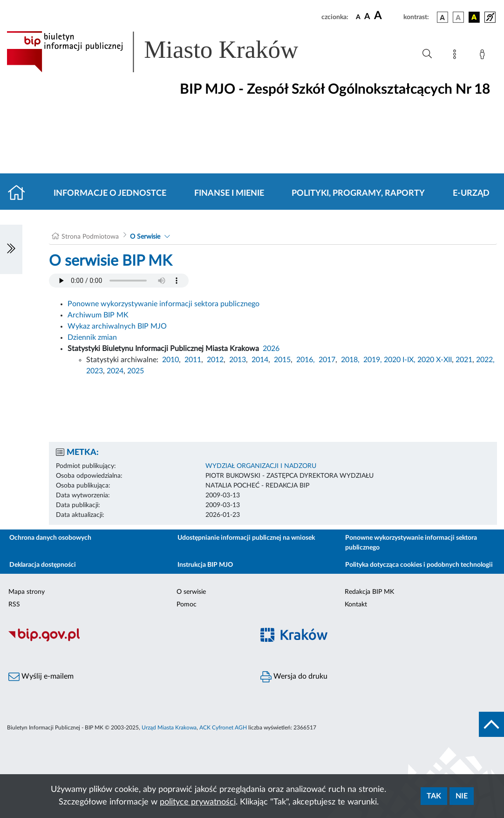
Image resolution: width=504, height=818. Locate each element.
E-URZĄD (471, 193)
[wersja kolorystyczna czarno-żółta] (474, 17)
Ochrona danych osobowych (50, 538)
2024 (115, 371)
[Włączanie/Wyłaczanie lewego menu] (11, 249)
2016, (306, 360)
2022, (485, 360)
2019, (373, 360)
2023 (95, 371)
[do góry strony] (491, 724)
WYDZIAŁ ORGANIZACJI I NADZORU (261, 466)
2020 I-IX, (400, 360)
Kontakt (356, 605)
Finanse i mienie (229, 193)
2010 (170, 360)
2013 (238, 360)
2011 (193, 360)
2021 (464, 360)
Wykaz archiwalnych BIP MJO (117, 326)
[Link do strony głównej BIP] (166, 52)
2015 (282, 360)
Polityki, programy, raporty (358, 193)
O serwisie (191, 592)
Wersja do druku (294, 677)
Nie (462, 796)
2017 (327, 360)
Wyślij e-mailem (41, 677)
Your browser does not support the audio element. (119, 281)
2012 (215, 360)
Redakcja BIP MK (369, 592)
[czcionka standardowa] (358, 17)
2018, (350, 360)
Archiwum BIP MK (98, 315)
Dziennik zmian (92, 337)
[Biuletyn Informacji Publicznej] (126, 640)
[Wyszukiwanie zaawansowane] (427, 54)
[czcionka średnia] (367, 17)
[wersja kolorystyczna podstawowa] (443, 17)
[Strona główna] (20, 193)
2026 (271, 349)
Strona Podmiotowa (90, 237)
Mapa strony (27, 592)
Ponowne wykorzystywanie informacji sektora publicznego (163, 304)
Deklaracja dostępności (43, 565)
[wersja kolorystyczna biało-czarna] (458, 17)
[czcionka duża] (387, 16)
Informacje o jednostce (110, 193)
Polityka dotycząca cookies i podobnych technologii (419, 565)
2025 (136, 371)
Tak (434, 796)
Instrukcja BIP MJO (205, 565)
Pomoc (187, 605)
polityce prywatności (198, 802)
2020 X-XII (435, 360)
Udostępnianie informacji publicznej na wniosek (246, 538)
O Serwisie (145, 237)
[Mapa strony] (456, 56)
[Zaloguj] (484, 56)
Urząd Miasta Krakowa (169, 728)
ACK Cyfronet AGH (223, 728)
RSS (14, 605)
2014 (260, 360)
